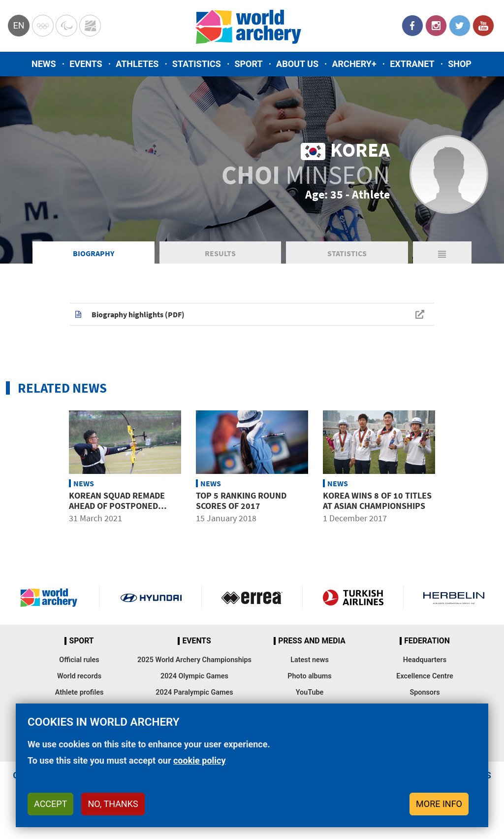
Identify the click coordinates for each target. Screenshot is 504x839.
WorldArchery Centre (90, 26)
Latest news (310, 660)
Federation (427, 641)
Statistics (197, 64)
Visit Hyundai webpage (151, 598)
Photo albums (309, 676)
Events (86, 64)
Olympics (43, 26)
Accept (50, 804)
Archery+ (354, 64)
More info (439, 804)
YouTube (483, 26)
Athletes (137, 64)
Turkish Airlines (353, 598)
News (44, 64)
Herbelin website (454, 598)
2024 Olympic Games (194, 676)
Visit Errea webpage (252, 598)
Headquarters (425, 660)
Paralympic (66, 26)
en (18, 25)
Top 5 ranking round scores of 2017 (241, 501)
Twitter (460, 26)
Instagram (436, 26)
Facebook (412, 26)
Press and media (312, 641)
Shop (460, 64)
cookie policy (200, 760)
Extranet (412, 64)
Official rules (79, 660)
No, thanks (113, 804)
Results (220, 253)
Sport (248, 64)
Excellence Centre (425, 676)
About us (297, 64)
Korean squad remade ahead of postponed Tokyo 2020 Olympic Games (125, 506)
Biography (94, 253)
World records (79, 676)
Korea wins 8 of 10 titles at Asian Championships (377, 501)
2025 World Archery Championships (194, 660)
